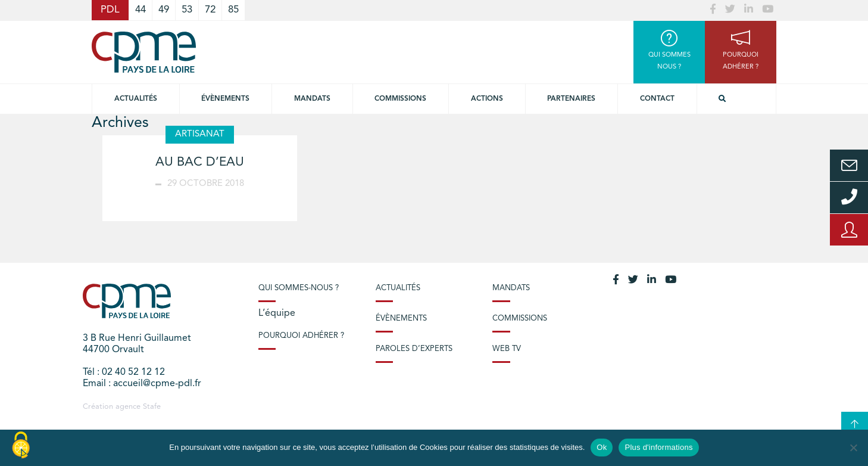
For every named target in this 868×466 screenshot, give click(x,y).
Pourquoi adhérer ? (301, 336)
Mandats (312, 99)
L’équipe (277, 313)
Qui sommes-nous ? (299, 288)
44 (140, 10)
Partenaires (571, 99)
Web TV (507, 349)
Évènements (225, 99)
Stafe (152, 407)
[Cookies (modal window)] (21, 446)
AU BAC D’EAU (200, 162)
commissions (400, 99)
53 (187, 10)
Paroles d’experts (414, 349)
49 (164, 10)
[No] (853, 448)
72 (210, 10)
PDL (110, 10)
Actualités (136, 99)
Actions (487, 99)
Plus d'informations (658, 447)
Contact (657, 99)
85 (233, 10)
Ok (602, 447)
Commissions (520, 319)
